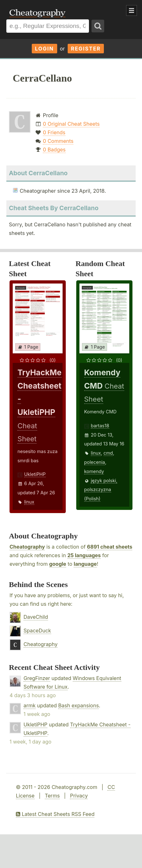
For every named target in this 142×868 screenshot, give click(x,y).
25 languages (84, 555)
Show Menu (132, 10)
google (58, 564)
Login (44, 49)
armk (30, 705)
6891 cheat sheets (110, 547)
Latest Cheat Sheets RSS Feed (55, 814)
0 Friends (54, 132)
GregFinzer (37, 678)
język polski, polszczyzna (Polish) (101, 490)
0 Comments (58, 141)
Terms (52, 796)
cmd (108, 453)
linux (29, 502)
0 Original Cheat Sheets (71, 124)
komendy (94, 471)
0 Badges (54, 150)
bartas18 (100, 426)
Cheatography (27, 547)
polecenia (95, 462)
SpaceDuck (37, 631)
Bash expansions (78, 705)
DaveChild (36, 617)
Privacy (79, 796)
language (85, 564)
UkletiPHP (35, 474)
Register (86, 49)
